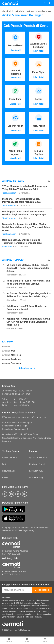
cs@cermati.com (21, 405)
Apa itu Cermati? (10, 458)
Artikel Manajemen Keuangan (23, 15)
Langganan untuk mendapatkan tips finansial (25, 585)
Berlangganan (42, 590)
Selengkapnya (27, 368)
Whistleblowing (36, 477)
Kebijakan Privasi (37, 464)
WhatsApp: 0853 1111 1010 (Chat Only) (20, 434)
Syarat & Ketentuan (38, 458)
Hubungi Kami (8, 471)
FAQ (4, 464)
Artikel (5, 477)
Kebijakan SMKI (36, 471)
